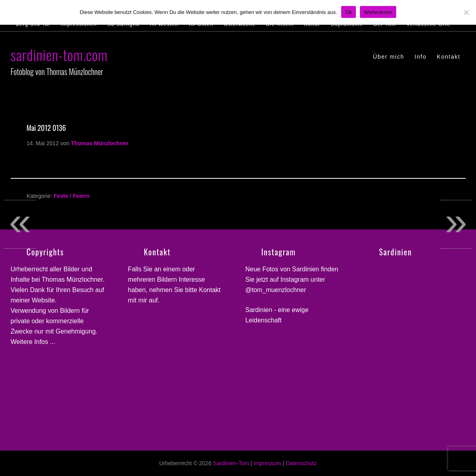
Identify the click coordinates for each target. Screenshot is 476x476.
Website (43, 300)
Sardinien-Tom (231, 463)
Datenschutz (301, 463)
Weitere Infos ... (33, 342)
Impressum (268, 463)
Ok (349, 12)
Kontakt (210, 290)
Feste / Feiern (71, 196)
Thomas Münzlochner (72, 279)
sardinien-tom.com (59, 54)
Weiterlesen (378, 12)
